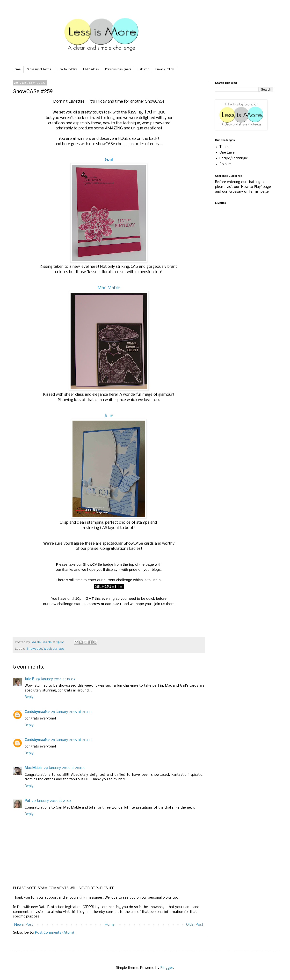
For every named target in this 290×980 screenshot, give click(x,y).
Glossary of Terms (39, 69)
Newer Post (24, 925)
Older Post (195, 925)
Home (17, 69)
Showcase (34, 649)
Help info (143, 69)
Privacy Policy (165, 69)
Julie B (29, 679)
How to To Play (67, 69)
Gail (109, 160)
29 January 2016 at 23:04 (52, 801)
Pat (27, 801)
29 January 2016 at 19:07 (56, 679)
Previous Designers (118, 69)
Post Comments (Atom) (55, 933)
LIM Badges (91, 69)
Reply (29, 697)
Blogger (167, 968)
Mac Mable (109, 288)
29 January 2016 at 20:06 (64, 768)
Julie (109, 416)
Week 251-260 (54, 649)
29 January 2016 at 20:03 (71, 712)
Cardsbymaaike (37, 712)
